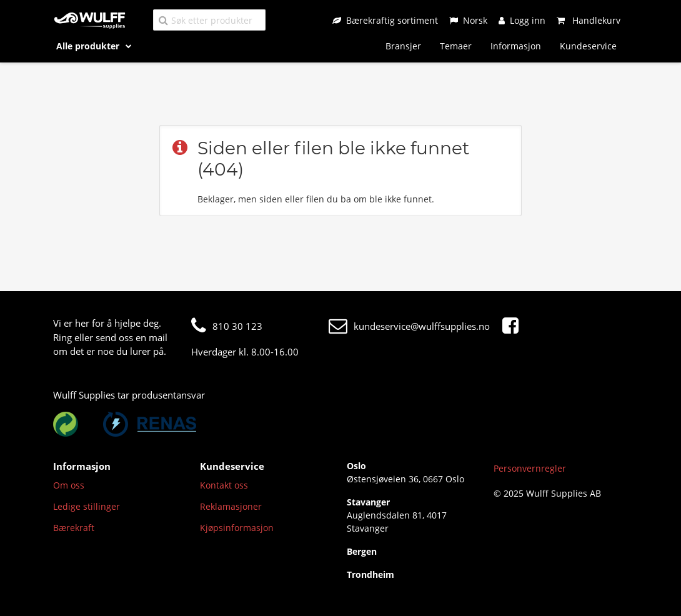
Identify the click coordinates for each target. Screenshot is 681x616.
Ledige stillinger (87, 506)
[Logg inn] (522, 20)
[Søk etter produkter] (209, 20)
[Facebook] (514, 326)
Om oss (69, 485)
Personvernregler (530, 468)
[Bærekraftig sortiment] (385, 20)
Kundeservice (588, 46)
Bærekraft (74, 528)
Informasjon (516, 46)
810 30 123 (227, 326)
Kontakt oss (224, 485)
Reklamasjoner (231, 506)
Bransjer (403, 46)
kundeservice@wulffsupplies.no (409, 326)
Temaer (456, 46)
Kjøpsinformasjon (237, 528)
